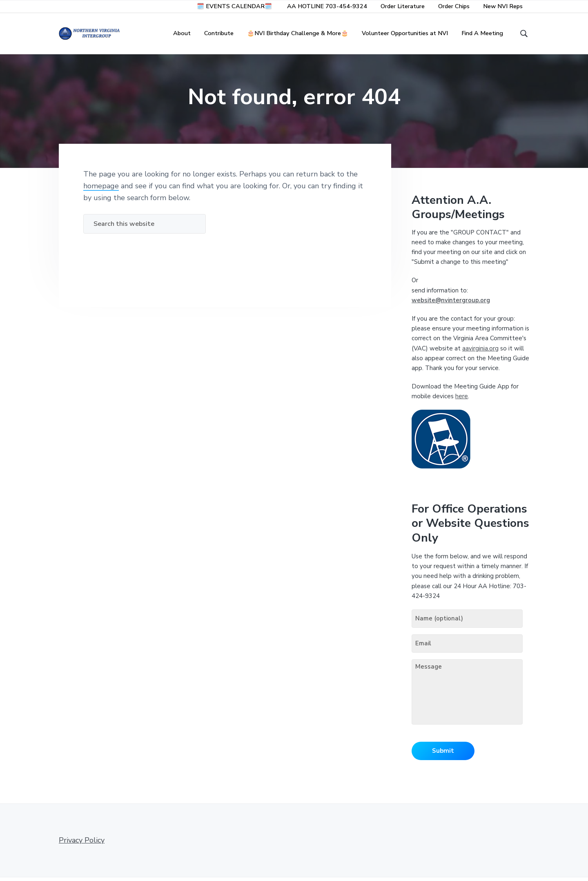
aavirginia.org (480, 352)
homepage (101, 190)
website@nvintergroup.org (451, 304)
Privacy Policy (82, 844)
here (462, 400)
